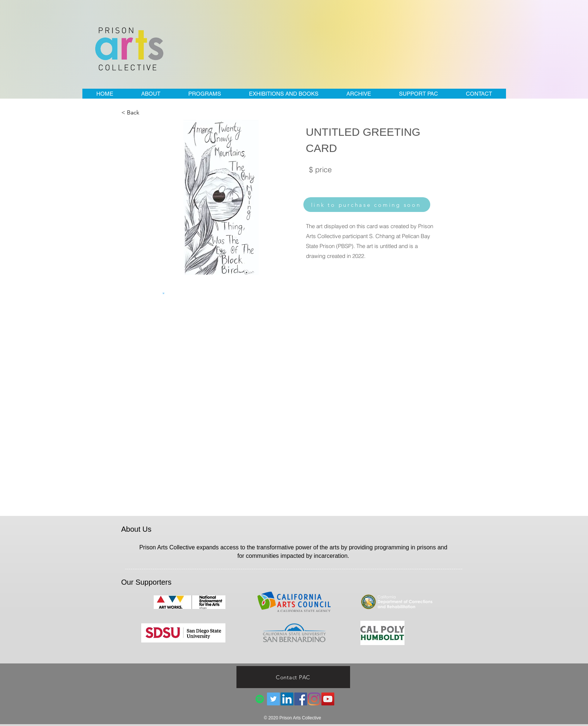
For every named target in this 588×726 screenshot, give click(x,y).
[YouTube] (328, 699)
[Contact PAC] (293, 677)
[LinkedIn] (287, 699)
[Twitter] (273, 699)
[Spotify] (260, 699)
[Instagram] (314, 699)
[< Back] (146, 113)
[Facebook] (301, 699)
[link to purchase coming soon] (367, 205)
